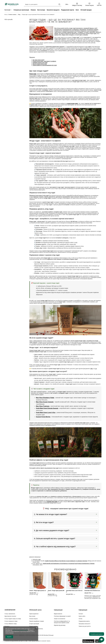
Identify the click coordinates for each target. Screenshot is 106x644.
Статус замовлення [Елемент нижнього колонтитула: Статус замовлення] (10, 614)
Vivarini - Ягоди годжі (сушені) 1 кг (38, 591)
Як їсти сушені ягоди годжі (40, 64)
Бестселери (41, 10)
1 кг (96, 369)
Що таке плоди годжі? (39, 60)
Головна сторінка (12, 15)
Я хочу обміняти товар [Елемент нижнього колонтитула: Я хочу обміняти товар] (11, 624)
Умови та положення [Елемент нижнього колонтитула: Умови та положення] (60, 619)
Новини (33, 10)
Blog (19, 15)
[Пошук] (59, 4)
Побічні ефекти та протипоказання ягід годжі (45, 65)
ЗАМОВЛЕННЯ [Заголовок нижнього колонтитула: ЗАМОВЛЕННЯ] (10, 610)
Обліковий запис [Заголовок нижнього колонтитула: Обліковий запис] (36, 610)
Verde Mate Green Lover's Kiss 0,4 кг (74, 591)
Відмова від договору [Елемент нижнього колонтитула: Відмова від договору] (60, 625)
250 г (92, 369)
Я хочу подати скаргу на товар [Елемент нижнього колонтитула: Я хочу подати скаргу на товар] (13, 619)
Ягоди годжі (33, 74)
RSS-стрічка (8, 20)
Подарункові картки (68, 10)
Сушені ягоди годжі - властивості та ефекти (44, 61)
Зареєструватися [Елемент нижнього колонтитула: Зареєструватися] (34, 614)
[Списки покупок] (89, 4)
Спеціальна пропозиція (21, 10)
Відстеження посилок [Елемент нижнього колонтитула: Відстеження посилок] (10, 616)
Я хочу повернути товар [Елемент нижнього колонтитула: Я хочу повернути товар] (11, 621)
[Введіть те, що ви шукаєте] (43, 4)
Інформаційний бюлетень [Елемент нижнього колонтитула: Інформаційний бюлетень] (36, 629)
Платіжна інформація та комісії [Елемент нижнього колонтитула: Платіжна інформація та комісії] (62, 616)
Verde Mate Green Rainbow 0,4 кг (92, 591)
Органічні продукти (53, 10)
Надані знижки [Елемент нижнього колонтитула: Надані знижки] (33, 626)
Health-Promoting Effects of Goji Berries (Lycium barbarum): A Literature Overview (66, 561)
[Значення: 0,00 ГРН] (99, 4)
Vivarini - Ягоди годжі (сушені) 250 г (56, 591)
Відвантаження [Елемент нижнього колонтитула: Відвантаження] (58, 614)
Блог (77, 10)
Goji (39, 560)
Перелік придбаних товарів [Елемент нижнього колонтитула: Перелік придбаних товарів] (37, 621)
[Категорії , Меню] (12, 10)
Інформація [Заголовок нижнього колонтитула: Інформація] (58, 610)
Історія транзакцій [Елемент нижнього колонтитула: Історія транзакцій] (34, 624)
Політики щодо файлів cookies (20, 630)
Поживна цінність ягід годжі (40, 63)
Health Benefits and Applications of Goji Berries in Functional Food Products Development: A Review (69, 564)
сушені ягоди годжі (72, 103)
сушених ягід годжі (52, 502)
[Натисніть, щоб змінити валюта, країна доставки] (67, 4)
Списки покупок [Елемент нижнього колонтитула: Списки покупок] (33, 619)
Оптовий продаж (86, 10)
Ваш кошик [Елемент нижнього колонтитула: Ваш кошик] (32, 616)
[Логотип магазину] (12, 4)
